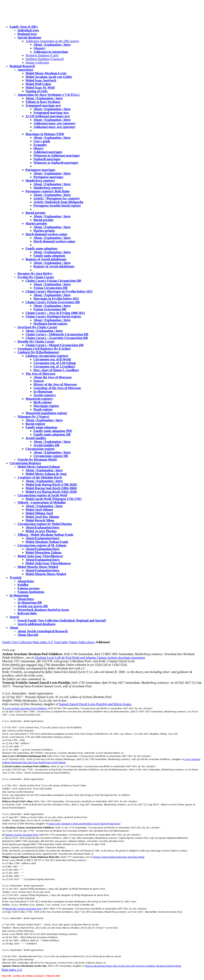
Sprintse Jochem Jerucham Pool (22, 835)
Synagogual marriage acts (43, 105)
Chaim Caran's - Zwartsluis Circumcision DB (57, 338)
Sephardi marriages (47, 159)
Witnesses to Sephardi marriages (56, 163)
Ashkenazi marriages (48, 152)
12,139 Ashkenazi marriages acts (48, 116)
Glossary (39, 48)
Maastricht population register (46, 413)
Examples (40, 145)
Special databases (29, 37)
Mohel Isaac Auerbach (41, 80)
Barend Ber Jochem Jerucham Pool (23, 909)
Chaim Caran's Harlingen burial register (53, 316)
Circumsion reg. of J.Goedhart (54, 367)
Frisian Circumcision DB (50, 288)
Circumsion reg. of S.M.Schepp (55, 363)
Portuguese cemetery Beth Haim (48, 191)
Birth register (43, 402)
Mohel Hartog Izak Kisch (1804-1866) (51, 488)
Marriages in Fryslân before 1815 (56, 299)
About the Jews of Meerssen (52, 377)
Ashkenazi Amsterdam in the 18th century (52, 41)
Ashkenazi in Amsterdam (51, 52)
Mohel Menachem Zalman (43, 552)
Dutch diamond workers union (46, 234)
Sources (39, 381)
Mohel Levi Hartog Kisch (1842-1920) (51, 492)
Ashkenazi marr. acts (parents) (54, 127)
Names (74, 642)
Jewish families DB (46, 445)
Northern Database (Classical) (45, 59)
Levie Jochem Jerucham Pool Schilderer (26, 708)
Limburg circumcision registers (47, 356)
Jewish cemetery (45, 395)
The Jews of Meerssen (40, 374)
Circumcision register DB (51, 456)
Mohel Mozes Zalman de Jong (46, 474)
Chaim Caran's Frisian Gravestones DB (53, 302)
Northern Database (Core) (42, 55)
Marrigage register (46, 406)
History (39, 148)
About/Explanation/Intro (42, 527)
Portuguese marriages (40, 170)
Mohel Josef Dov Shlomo (42, 517)
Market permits (36, 223)
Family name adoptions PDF (53, 431)
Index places (87, 642)
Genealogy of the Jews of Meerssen (57, 388)
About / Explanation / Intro (52, 45)
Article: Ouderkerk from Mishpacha (58, 202)
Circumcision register (40, 449)
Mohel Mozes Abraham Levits (46, 73)
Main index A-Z (43, 642)
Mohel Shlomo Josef (39, 513)
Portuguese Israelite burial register (57, 206)
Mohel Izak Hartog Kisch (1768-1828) (51, 485)
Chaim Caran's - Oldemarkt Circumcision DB (57, 334)
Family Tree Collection (17, 642)
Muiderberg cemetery (40, 181)
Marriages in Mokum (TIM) (45, 134)
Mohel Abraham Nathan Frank (47, 542)
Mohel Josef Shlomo (39, 510)
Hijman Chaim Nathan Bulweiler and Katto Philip (119, 857)
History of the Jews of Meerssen (55, 384)
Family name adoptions (41, 248)
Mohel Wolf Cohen (38, 84)
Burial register (35, 424)
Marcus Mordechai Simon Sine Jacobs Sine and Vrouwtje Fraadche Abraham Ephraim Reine (133, 966)
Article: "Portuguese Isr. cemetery (57, 198)
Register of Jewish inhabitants (46, 259)
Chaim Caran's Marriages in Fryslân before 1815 (59, 291)
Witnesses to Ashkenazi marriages (57, 155)
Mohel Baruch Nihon (40, 520)
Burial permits (35, 213)
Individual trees (28, 30)
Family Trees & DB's (24, 27)
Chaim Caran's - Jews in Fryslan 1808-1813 (55, 313)
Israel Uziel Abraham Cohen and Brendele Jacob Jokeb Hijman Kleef (84, 824)
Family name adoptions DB (52, 434)
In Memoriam (43, 392)
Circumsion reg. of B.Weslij (52, 359)
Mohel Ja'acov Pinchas (41, 531)
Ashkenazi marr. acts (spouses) (54, 123)
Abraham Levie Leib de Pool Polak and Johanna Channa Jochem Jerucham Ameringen (90, 658)
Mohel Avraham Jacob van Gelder (49, 77)
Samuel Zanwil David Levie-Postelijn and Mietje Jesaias (95, 704)
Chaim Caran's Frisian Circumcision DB (53, 281)
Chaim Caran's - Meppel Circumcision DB (54, 345)
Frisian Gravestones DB (50, 309)
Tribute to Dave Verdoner (43, 102)
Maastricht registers (39, 399)
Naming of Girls (36, 91)
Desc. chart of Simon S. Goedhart (56, 370)
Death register (43, 409)
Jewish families (36, 438)
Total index (61, 642)
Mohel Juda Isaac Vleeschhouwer (48, 563)
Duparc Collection (37, 62)
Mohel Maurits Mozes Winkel (46, 574)
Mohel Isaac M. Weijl (40, 88)
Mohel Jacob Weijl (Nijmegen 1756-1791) (53, 499)
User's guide (42, 141)
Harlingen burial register (51, 324)
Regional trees (27, 34)
